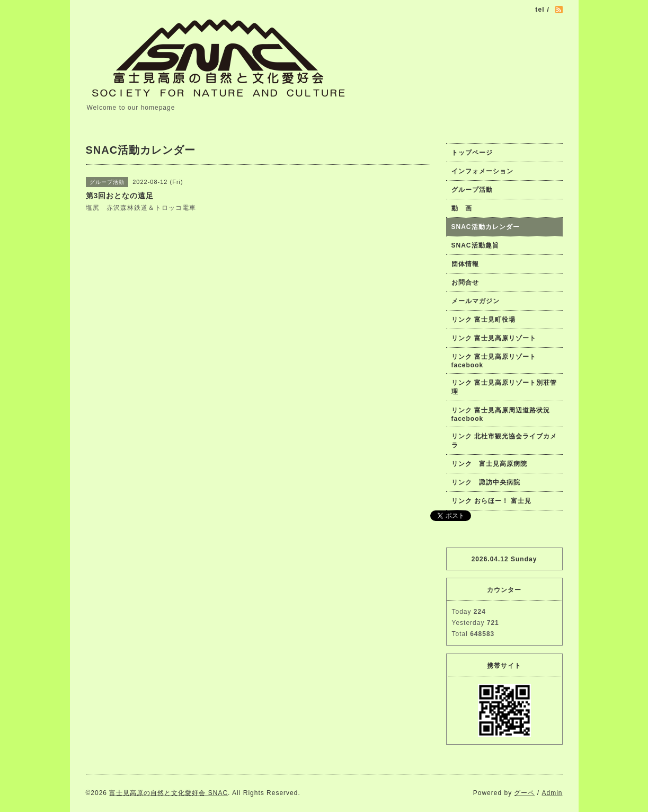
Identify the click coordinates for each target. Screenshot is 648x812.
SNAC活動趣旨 (475, 245)
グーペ (524, 793)
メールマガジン (476, 301)
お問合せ (465, 283)
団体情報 (465, 264)
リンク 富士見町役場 (483, 320)
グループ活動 (472, 190)
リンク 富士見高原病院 (489, 464)
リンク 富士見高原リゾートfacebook (494, 361)
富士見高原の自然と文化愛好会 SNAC (168, 793)
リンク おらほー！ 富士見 (492, 501)
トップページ (472, 153)
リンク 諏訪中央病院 (486, 482)
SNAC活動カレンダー (486, 227)
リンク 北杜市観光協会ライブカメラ (504, 441)
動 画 (465, 208)
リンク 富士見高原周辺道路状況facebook (501, 414)
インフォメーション (482, 171)
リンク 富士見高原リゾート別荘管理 (504, 387)
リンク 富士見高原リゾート (494, 338)
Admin (552, 793)
